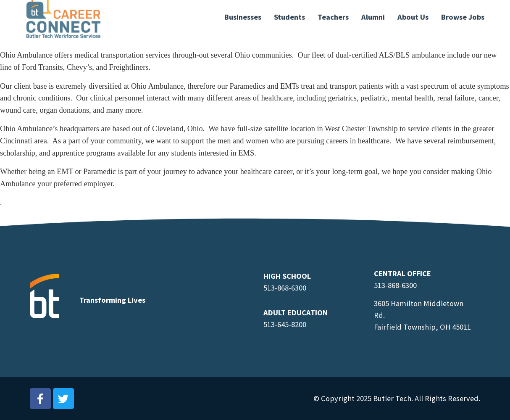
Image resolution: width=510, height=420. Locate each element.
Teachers (333, 12)
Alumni (373, 12)
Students (289, 12)
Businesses (243, 12)
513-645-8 (279, 324)
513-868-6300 (285, 288)
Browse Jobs (463, 12)
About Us (413, 12)
